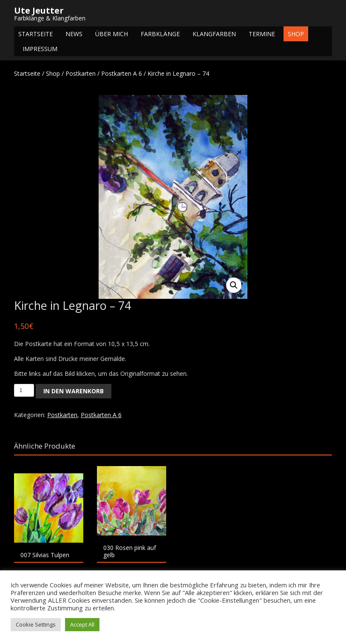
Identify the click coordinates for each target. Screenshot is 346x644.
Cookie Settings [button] (36, 624)
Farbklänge (160, 34)
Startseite (35, 34)
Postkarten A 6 (122, 73)
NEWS (74, 34)
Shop (296, 34)
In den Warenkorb (74, 391)
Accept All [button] (82, 624)
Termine (262, 34)
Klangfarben (214, 34)
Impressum (40, 49)
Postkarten (81, 73)
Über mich (112, 34)
